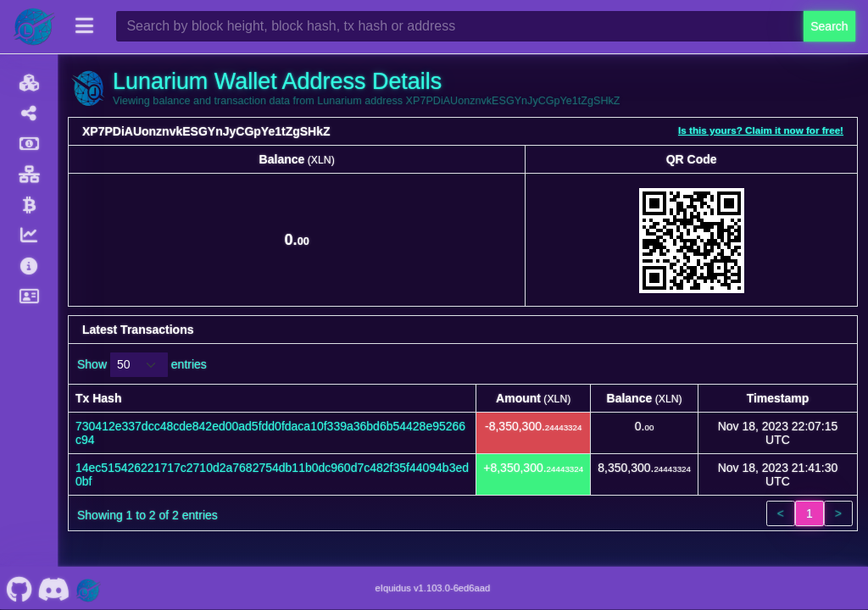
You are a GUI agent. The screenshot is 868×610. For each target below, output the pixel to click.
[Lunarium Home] (34, 26)
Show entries (142, 365)
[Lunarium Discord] (54, 588)
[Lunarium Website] (88, 588)
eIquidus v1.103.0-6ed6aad (433, 588)
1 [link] (810, 513)
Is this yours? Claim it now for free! (761, 130)
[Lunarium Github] (19, 588)
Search (829, 26)
